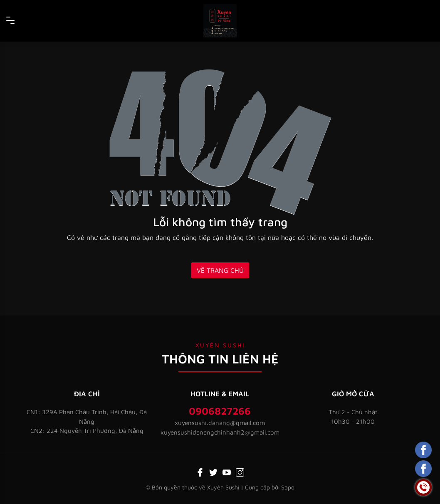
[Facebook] (200, 472)
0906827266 (220, 411)
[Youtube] (227, 472)
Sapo (288, 487)
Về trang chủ (220, 270)
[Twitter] (213, 472)
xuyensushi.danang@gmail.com (220, 423)
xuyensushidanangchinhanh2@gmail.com (220, 432)
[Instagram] (240, 472)
